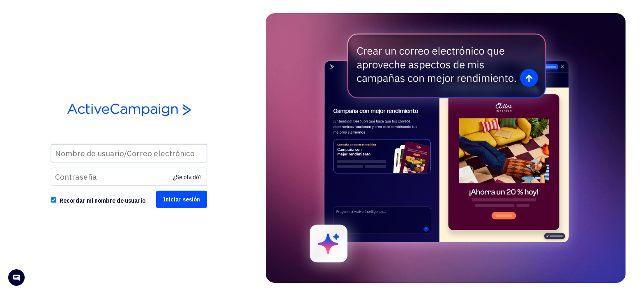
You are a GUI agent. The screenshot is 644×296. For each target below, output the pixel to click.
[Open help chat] (16, 279)
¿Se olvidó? (187, 177)
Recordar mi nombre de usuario (102, 201)
